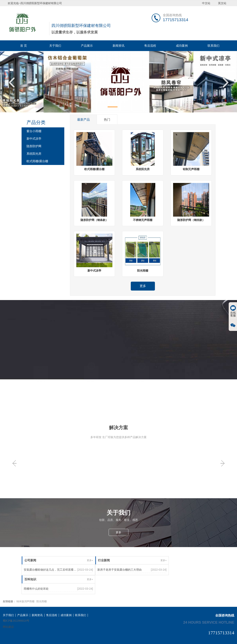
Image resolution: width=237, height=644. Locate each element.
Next (224, 82)
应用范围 (142, 370)
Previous (13, 82)
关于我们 (55, 46)
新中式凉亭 (34, 139)
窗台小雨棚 (34, 131)
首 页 (24, 46)
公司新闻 (30, 570)
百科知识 (30, 589)
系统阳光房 (34, 154)
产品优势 (91, 370)
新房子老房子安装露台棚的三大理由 (119, 579)
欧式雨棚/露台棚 (37, 161)
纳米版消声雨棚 (25, 601)
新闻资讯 (118, 46)
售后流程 (150, 46)
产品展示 (87, 46)
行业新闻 (104, 570)
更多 (143, 286)
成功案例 (182, 46)
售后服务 (192, 370)
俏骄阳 (41, 370)
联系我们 (213, 46)
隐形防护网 (34, 146)
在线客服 (233, 311)
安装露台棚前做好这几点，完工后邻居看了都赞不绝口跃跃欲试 (63, 579)
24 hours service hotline (209, 622)
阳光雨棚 (42, 601)
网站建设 (8, 627)
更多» (90, 570)
